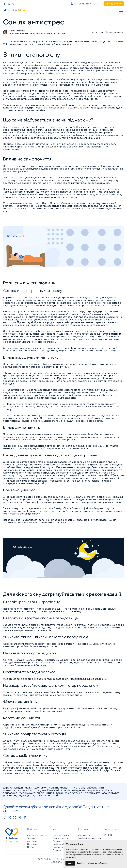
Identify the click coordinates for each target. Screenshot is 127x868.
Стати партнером (61, 835)
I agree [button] (70, 863)
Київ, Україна (84, 835)
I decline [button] (81, 863)
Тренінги (31, 838)
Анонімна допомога (37, 835)
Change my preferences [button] (98, 863)
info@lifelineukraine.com (89, 838)
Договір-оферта (61, 838)
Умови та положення (62, 847)
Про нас (31, 847)
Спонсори (32, 841)
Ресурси (57, 850)
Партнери (32, 844)
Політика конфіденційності (61, 843)
